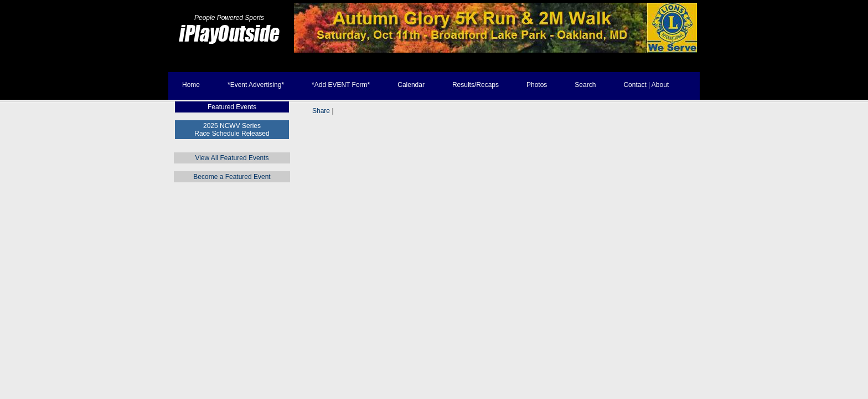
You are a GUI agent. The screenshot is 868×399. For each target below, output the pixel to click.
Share (321, 111)
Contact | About (646, 85)
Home (191, 85)
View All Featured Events (232, 158)
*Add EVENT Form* (341, 85)
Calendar (411, 85)
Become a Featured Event (232, 177)
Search (585, 85)
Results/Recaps (476, 85)
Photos (537, 85)
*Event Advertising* (256, 85)
